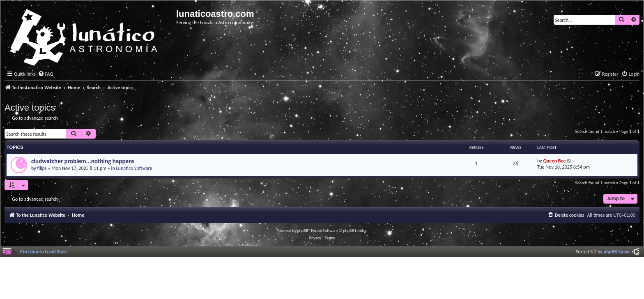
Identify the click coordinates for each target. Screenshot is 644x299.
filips (42, 168)
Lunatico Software (134, 168)
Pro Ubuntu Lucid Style (44, 251)
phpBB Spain (617, 251)
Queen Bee (555, 161)
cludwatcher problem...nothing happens (83, 161)
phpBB (303, 231)
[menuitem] (46, 74)
